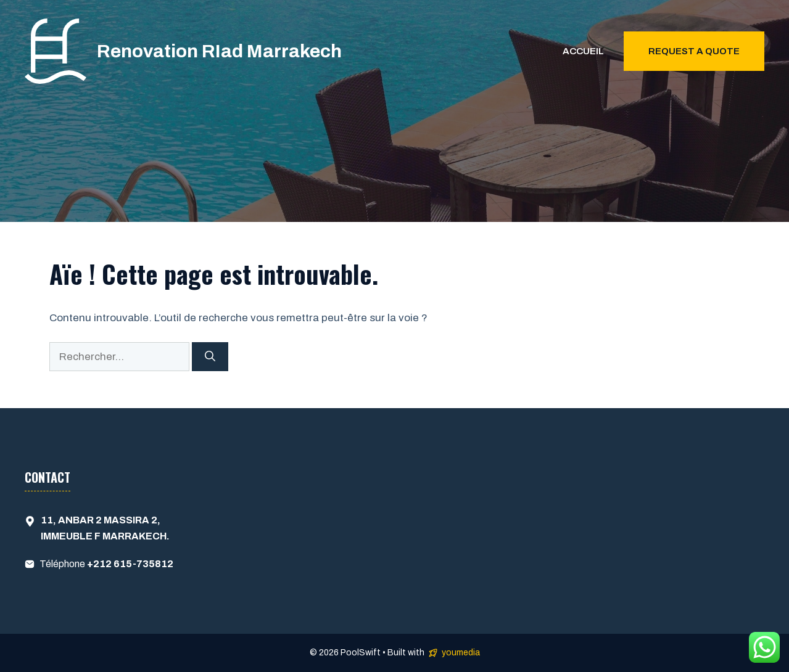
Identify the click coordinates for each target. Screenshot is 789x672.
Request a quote (694, 51)
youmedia (461, 653)
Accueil (583, 51)
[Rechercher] (210, 357)
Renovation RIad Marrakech (219, 51)
